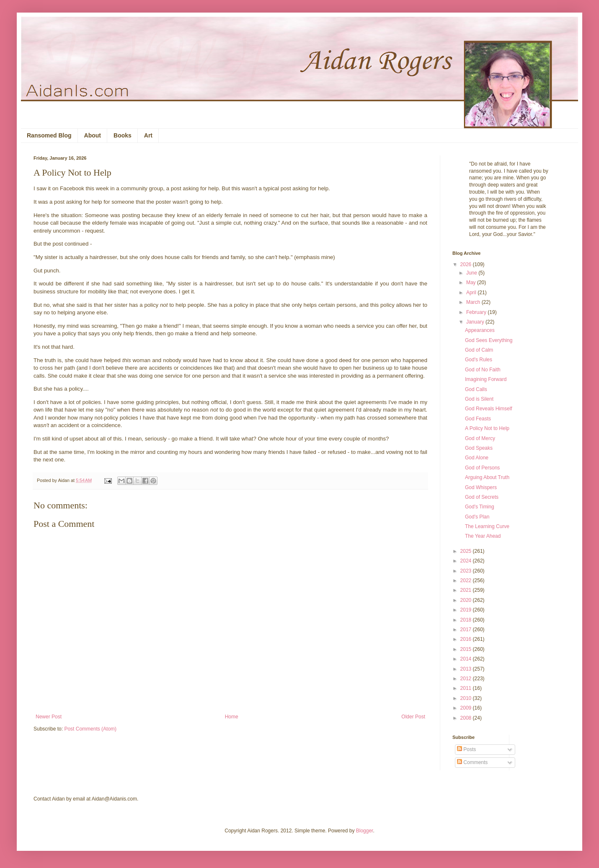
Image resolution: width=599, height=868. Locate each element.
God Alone (477, 458)
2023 (467, 571)
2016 (467, 639)
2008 (467, 718)
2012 (467, 679)
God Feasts (478, 419)
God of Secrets (482, 497)
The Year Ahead (483, 536)
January (476, 322)
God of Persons (482, 468)
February (477, 312)
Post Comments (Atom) (90, 729)
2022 (467, 580)
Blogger (365, 831)
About (93, 135)
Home (232, 717)
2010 (467, 698)
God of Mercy (480, 438)
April (472, 293)
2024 (467, 561)
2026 (467, 264)
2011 (467, 688)
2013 (467, 669)
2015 (467, 649)
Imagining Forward (486, 379)
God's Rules (479, 360)
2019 (467, 610)
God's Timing (480, 507)
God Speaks (479, 448)
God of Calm (479, 350)
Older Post (413, 717)
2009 (467, 708)
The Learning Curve (487, 526)
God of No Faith (483, 370)
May (472, 282)
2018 (467, 620)
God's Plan (477, 517)
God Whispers (481, 487)
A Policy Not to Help (487, 428)
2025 (467, 551)
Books (123, 135)
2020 (467, 600)
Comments (472, 762)
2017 (467, 630)
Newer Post (49, 717)
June (472, 273)
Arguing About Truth (487, 477)
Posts (466, 749)
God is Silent (479, 399)
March (474, 302)
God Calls (476, 389)
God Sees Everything (489, 340)
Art (148, 135)
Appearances (480, 330)
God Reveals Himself (489, 409)
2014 (467, 659)
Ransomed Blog (49, 135)
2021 (467, 590)
